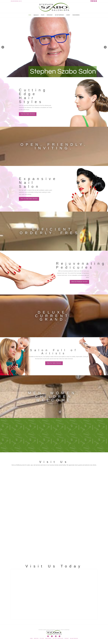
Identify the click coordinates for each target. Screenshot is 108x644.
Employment (48, 638)
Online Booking (74, 638)
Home (31, 638)
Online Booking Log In (16, 1)
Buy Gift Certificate (58, 638)
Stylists (42, 638)
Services (36, 638)
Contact (67, 638)
